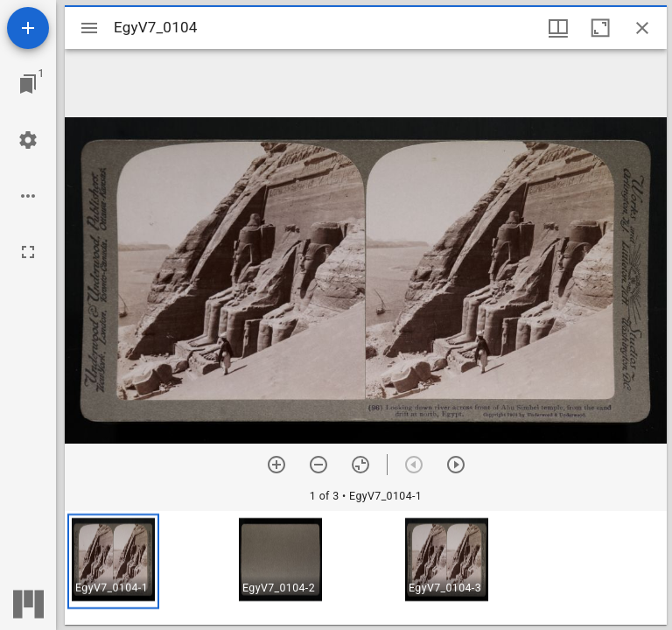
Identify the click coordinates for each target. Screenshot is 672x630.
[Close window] (642, 28)
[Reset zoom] (360, 465)
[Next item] (456, 465)
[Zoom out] (318, 465)
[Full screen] (28, 252)
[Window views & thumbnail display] (558, 28)
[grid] (366, 568)
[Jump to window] (28, 84)
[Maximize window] (600, 28)
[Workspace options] (28, 196)
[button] (113, 561)
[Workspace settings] (28, 140)
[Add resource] (28, 28)
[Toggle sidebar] (89, 28)
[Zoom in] (276, 465)
